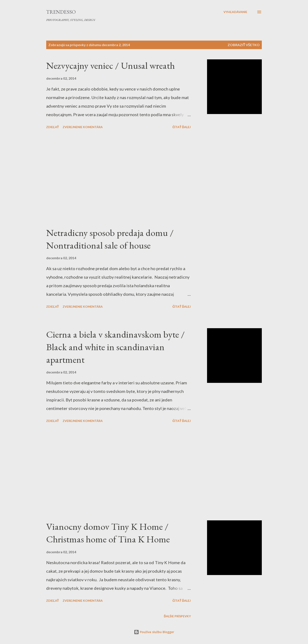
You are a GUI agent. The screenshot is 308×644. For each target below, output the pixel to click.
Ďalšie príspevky (177, 616)
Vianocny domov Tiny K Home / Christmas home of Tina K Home (108, 533)
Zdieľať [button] (53, 127)
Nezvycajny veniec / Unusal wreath (110, 65)
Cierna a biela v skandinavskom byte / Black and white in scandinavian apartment (115, 347)
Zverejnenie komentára (83, 127)
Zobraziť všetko (244, 45)
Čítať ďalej (182, 127)
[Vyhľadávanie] (235, 12)
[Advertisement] (118, 179)
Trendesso (61, 12)
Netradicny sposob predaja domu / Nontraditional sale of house (110, 239)
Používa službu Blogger (154, 632)
